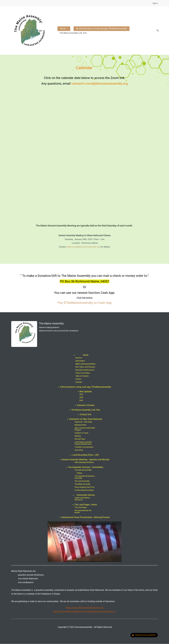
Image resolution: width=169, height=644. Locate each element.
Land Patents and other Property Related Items (83, 443)
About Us (79, 358)
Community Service (86, 495)
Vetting (79, 473)
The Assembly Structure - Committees (86, 467)
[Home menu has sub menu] (65, 31)
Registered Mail (80, 425)
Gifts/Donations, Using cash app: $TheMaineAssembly (86, 387)
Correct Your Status (83, 373)
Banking (78, 436)
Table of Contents (82, 376)
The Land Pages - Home (86, 505)
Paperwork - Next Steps (83, 422)
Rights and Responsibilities (85, 364)
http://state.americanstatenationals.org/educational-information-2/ (84, 612)
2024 (81, 394)
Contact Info (86, 415)
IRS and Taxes (80, 439)
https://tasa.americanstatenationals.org (85, 608)
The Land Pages (81, 508)
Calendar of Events (86, 405)
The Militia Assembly (82, 484)
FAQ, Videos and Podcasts (85, 367)
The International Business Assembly (85, 477)
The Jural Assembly (82, 481)
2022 (81, 400)
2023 (81, 397)
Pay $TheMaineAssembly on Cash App (85, 303)
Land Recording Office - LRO (86, 455)
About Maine (80, 361)
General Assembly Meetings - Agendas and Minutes (86, 460)
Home (86, 355)
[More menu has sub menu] (139, 31)
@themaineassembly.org (88, 247)
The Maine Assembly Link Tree (86, 410)
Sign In (155, 3)
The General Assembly (83, 470)
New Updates (86, 392)
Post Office (79, 450)
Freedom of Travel (81, 433)
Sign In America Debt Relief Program (85, 429)
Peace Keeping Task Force (85, 487)
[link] (24, 323)
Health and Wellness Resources (82, 499)
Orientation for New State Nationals (86, 419)
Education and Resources (85, 370)
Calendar (79, 382)
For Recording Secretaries (84, 490)
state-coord (72, 247)
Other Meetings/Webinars (84, 462)
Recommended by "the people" (83, 512)
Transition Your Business (84, 447)
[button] (156, 31)
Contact (78, 379)
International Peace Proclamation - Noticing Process (86, 517)
